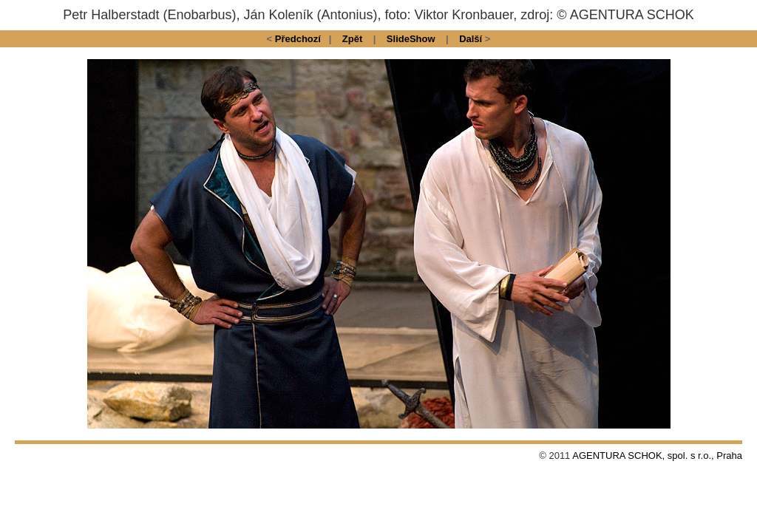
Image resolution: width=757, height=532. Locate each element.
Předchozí (298, 39)
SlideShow (411, 39)
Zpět (352, 39)
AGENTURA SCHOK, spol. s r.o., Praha (657, 456)
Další (471, 39)
